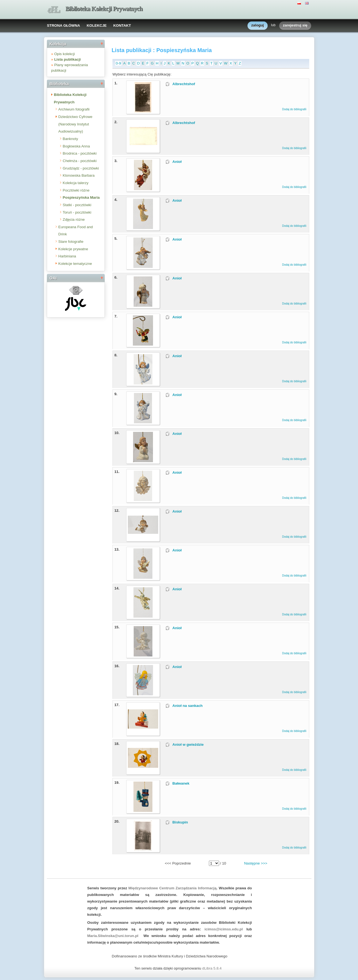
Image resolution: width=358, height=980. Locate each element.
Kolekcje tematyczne (75, 264)
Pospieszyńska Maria (81, 197)
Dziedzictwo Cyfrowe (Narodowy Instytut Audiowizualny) (76, 124)
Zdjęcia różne (74, 220)
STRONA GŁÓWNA (63, 25)
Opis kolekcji (65, 54)
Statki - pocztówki (77, 205)
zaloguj (258, 25)
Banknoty (71, 139)
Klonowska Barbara (79, 175)
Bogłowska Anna (76, 146)
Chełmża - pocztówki (80, 161)
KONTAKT (122, 25)
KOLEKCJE (97, 25)
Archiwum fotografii (74, 109)
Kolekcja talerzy (76, 183)
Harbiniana (67, 256)
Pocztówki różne (76, 190)
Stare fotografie (71, 242)
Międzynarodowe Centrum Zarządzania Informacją (173, 888)
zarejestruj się (295, 25)
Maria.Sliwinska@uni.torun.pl (113, 936)
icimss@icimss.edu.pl (224, 929)
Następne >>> (256, 863)
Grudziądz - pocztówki (81, 168)
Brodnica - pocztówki (80, 153)
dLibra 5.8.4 (212, 968)
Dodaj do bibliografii (294, 109)
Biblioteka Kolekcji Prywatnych (104, 9)
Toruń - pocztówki (77, 212)
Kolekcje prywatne (73, 249)
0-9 (118, 63)
